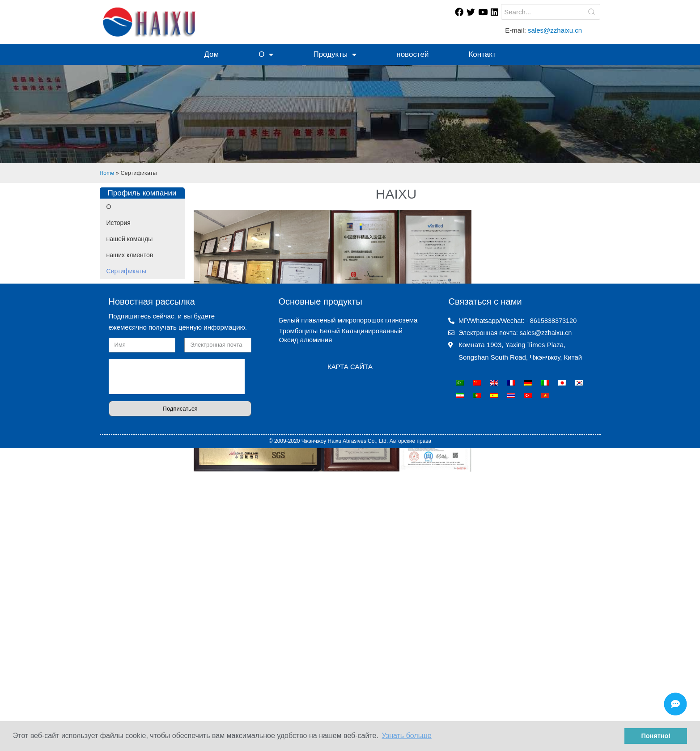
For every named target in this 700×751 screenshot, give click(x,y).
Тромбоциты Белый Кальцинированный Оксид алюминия (340, 648)
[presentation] (177, 690)
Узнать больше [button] (407, 736)
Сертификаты (126, 271)
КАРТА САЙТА (350, 680)
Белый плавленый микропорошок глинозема (348, 633)
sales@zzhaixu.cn (556, 30)
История (119, 223)
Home (107, 173)
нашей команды (130, 239)
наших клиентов (130, 255)
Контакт (482, 54)
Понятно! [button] (656, 736)
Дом (211, 54)
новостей (412, 54)
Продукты (335, 55)
